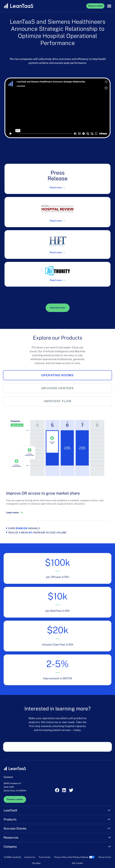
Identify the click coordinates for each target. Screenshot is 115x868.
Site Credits (77, 863)
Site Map (36, 863)
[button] (109, 6)
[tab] (57, 375)
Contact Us (30, 857)
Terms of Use (105, 857)
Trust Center (45, 857)
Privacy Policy (61, 857)
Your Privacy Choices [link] (78, 857)
